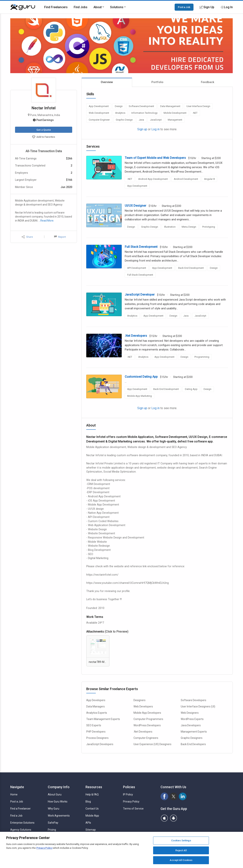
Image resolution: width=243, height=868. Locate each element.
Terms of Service (133, 809)
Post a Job (184, 7)
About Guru (55, 794)
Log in (155, 129)
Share (27, 237)
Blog (88, 802)
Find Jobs (81, 7)
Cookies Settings (181, 840)
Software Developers (193, 700)
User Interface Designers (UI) (198, 706)
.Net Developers (143, 732)
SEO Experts (94, 725)
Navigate (17, 787)
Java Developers (191, 725)
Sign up (142, 129)
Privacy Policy (131, 802)
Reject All (181, 850)
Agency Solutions (21, 830)
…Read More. (46, 221)
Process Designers (97, 738)
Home (14, 794)
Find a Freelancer (20, 809)
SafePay (53, 823)
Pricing (52, 830)
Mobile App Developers (147, 713)
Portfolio (157, 82)
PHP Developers (96, 732)
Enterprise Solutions (22, 823)
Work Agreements (59, 816)
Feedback (208, 82)
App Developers (96, 700)
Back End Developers (193, 744)
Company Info (59, 787)
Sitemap (91, 830)
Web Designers (190, 713)
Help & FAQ (92, 794)
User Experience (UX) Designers (152, 744)
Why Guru (54, 809)
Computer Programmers (148, 719)
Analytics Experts (97, 713)
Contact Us (92, 809)
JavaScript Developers (100, 744)
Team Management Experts (103, 719)
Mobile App (92, 816)
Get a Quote (44, 130)
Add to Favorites (44, 137)
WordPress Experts (192, 719)
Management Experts (194, 732)
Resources (94, 787)
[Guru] (23, 7)
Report (60, 237)
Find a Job (16, 816)
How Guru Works (58, 802)
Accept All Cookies (181, 860)
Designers (139, 700)
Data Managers (96, 706)
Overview (107, 82)
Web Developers (143, 706)
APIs (88, 823)
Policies (129, 787)
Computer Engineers (146, 738)
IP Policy (128, 794)
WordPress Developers (147, 725)
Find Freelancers (56, 7)
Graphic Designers (192, 738)
